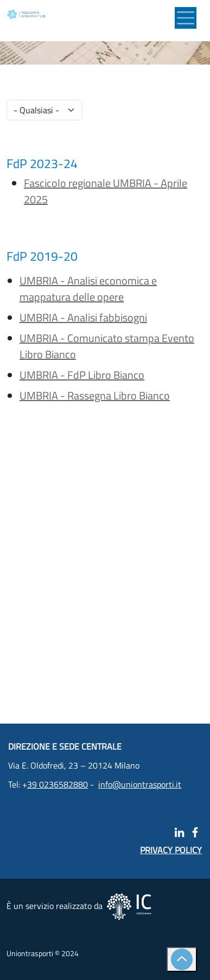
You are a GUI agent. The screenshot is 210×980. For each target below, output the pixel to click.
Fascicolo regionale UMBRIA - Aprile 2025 (106, 191)
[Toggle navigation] (186, 18)
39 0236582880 (58, 784)
